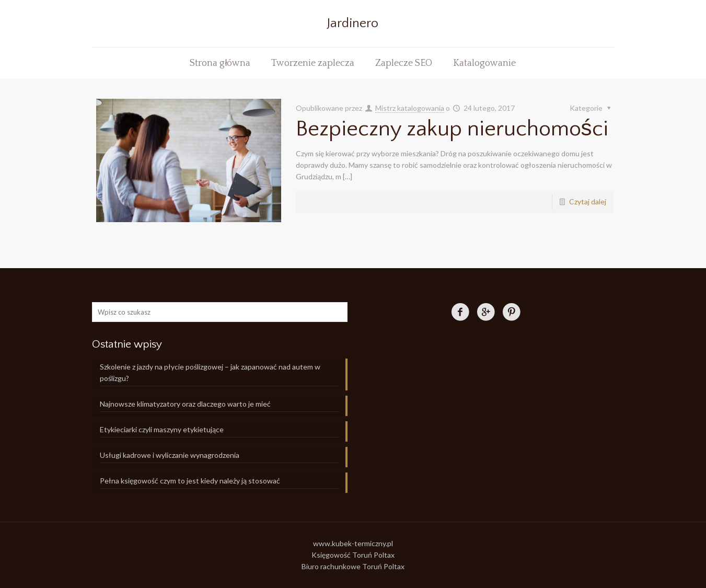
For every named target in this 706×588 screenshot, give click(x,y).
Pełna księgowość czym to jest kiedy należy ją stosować (190, 481)
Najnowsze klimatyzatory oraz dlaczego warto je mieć (185, 404)
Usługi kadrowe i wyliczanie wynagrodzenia (170, 455)
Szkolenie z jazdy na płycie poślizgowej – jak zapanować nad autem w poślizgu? (210, 372)
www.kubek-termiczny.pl (353, 543)
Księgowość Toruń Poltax (353, 555)
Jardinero (353, 24)
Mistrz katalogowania (410, 108)
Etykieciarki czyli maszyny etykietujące (162, 429)
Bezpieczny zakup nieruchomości (452, 129)
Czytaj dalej (588, 201)
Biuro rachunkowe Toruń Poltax (353, 566)
